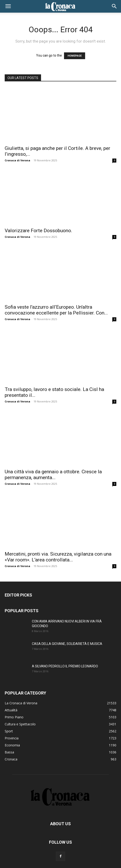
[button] (8, 6)
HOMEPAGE (75, 56)
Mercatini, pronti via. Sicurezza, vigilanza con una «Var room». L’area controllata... (58, 557)
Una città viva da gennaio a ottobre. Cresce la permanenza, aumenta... (53, 475)
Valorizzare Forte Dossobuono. (38, 231)
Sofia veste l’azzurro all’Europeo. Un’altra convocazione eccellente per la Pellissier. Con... (56, 310)
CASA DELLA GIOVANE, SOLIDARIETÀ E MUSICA (67, 644)
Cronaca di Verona (17, 160)
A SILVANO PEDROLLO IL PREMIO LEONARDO (65, 666)
